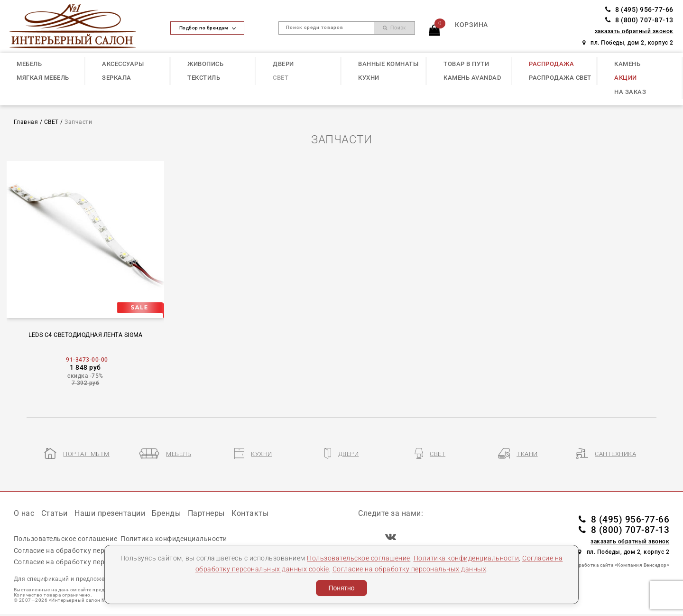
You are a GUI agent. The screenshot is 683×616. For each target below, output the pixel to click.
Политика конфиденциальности (466, 558)
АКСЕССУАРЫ (123, 64)
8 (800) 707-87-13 (639, 20)
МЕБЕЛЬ (29, 64)
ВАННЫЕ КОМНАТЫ (388, 64)
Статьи (55, 513)
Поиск (394, 28)
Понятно (341, 588)
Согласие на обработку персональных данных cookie (102, 551)
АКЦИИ (626, 78)
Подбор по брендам (208, 28)
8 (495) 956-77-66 (639, 10)
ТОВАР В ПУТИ (466, 64)
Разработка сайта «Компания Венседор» (620, 565)
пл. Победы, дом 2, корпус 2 (628, 43)
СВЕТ (281, 78)
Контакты (250, 513)
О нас (24, 513)
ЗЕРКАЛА (117, 78)
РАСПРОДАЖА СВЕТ (560, 78)
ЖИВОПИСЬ (205, 64)
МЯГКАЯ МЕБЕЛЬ (43, 78)
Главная (26, 122)
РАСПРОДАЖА (551, 64)
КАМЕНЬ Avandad (472, 78)
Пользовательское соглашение (359, 558)
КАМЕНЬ (627, 64)
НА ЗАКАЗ (630, 92)
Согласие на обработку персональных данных (410, 569)
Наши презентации (110, 513)
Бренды (166, 513)
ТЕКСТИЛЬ (204, 78)
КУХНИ (369, 78)
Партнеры (206, 513)
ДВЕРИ (283, 64)
